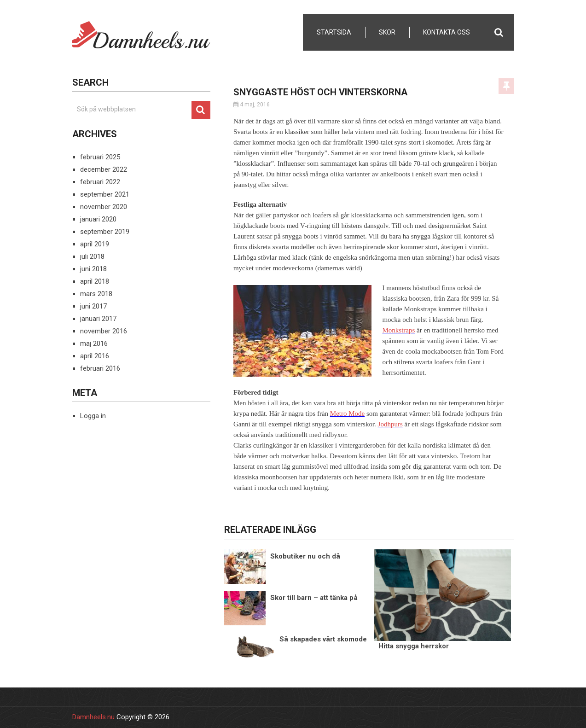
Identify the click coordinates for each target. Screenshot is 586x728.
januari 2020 (98, 219)
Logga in (93, 416)
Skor (387, 32)
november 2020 (104, 207)
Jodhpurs (390, 424)
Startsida (334, 32)
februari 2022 (100, 182)
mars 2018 (96, 294)
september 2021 (105, 194)
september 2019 (105, 232)
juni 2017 (93, 306)
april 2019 (95, 244)
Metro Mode (347, 414)
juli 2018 (92, 256)
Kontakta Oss (447, 32)
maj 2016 (94, 344)
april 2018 (95, 281)
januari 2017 (98, 319)
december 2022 (104, 169)
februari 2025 (100, 157)
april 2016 (95, 356)
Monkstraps (398, 330)
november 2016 (104, 331)
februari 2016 (100, 368)
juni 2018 (93, 269)
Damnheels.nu (93, 717)
